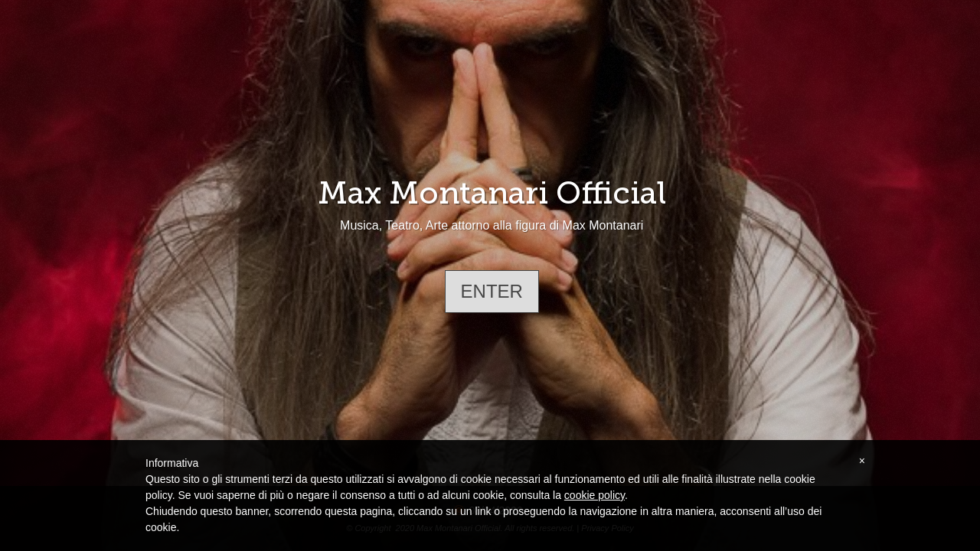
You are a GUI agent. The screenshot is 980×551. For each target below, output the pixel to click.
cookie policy (595, 495)
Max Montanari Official (492, 193)
